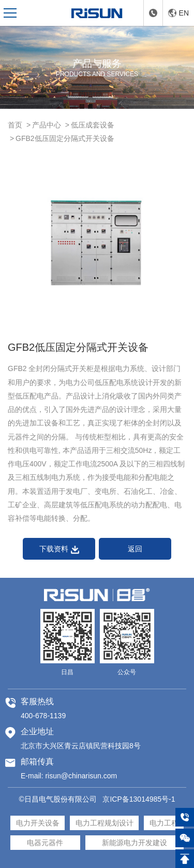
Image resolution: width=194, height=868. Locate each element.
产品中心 (47, 125)
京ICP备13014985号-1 (139, 799)
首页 (15, 125)
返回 (135, 549)
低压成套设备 (93, 125)
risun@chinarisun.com (81, 776)
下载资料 (59, 549)
